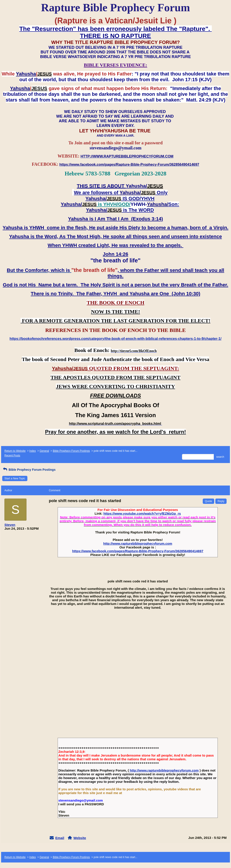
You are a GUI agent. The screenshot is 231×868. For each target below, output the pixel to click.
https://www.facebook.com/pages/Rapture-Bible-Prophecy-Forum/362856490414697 (138, 551)
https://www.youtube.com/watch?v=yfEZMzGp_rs (142, 513)
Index (33, 451)
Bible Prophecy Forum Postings (71, 451)
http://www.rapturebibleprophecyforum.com (138, 543)
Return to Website (15, 451)
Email (60, 838)
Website (80, 838)
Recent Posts (12, 456)
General (44, 451)
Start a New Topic (15, 478)
